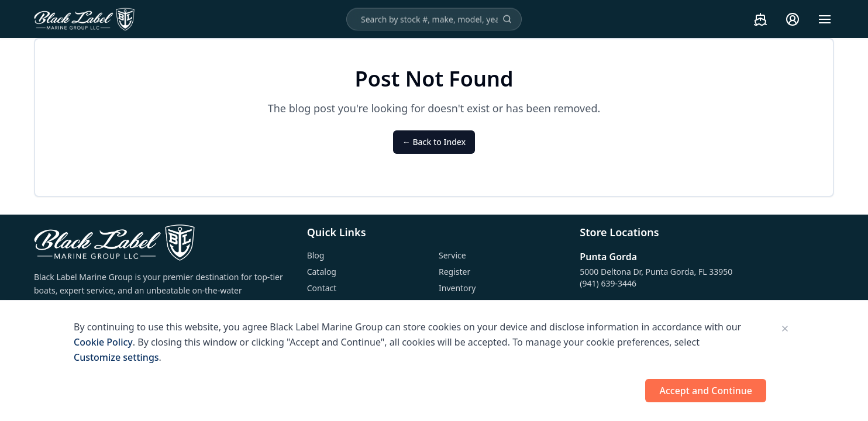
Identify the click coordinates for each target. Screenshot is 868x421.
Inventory (457, 288)
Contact (322, 288)
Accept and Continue (706, 391)
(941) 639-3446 (608, 283)
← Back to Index (434, 142)
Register (454, 272)
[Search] (507, 19)
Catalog (322, 272)
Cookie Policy (103, 342)
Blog (316, 255)
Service (452, 255)
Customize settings (116, 357)
